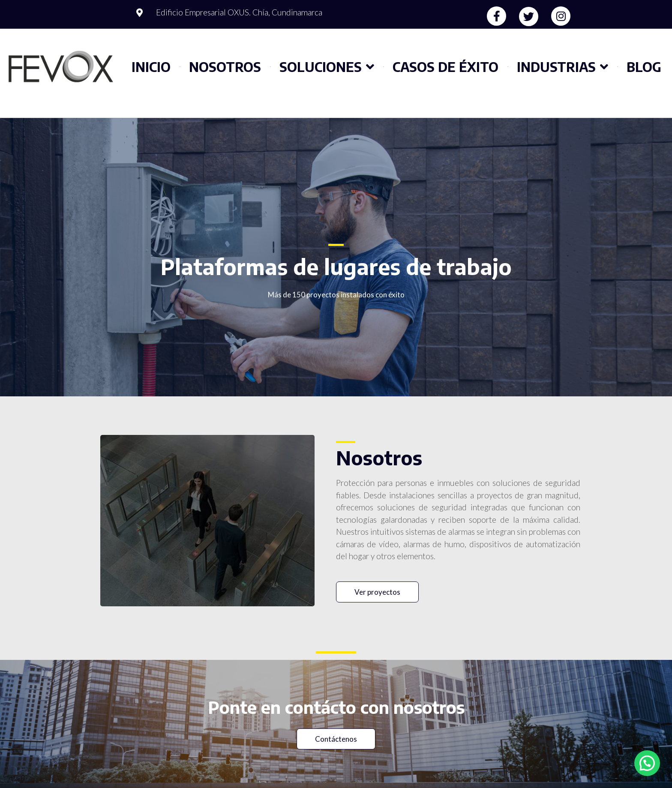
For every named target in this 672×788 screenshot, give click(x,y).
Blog (644, 67)
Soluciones (327, 67)
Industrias (562, 67)
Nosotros (225, 67)
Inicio (151, 67)
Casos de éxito (445, 67)
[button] (377, 592)
